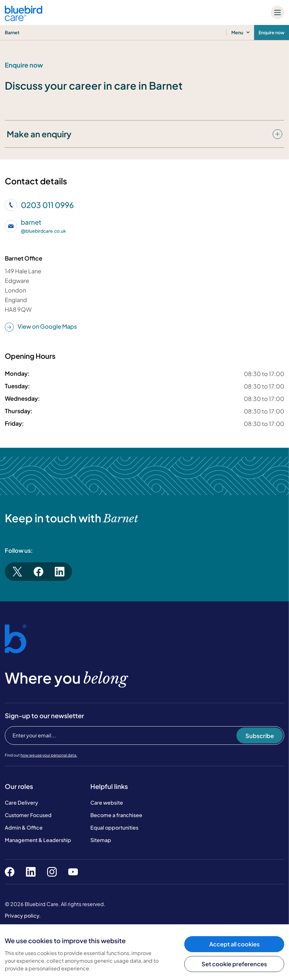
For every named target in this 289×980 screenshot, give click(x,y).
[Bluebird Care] (24, 19)
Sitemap (101, 840)
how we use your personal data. (49, 755)
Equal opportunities (114, 827)
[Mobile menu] (277, 12)
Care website (107, 803)
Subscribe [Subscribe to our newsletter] (260, 736)
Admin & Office (24, 827)
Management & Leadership (38, 840)
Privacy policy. (23, 916)
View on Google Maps (41, 327)
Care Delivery (21, 803)
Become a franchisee (116, 815)
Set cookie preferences (234, 964)
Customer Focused (28, 815)
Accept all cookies (234, 944)
